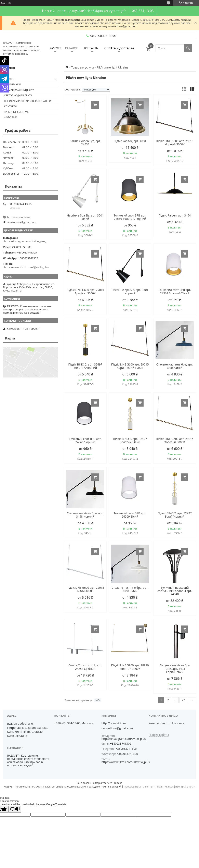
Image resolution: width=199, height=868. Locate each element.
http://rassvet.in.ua (19, 217)
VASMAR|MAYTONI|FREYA (19, 90)
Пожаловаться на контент (139, 787)
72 (183, 700)
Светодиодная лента (18, 95)
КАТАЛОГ (71, 48)
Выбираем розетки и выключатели (28, 101)
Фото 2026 (11, 117)
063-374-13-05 (143, 11)
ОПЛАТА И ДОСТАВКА (119, 48)
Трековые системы (17, 112)
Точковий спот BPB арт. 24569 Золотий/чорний (130, 217)
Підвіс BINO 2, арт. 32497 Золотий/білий (130, 441)
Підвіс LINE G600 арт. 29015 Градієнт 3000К (85, 292)
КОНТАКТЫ (91, 48)
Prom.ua (118, 783)
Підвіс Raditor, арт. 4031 (130, 141)
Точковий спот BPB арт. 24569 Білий (130, 515)
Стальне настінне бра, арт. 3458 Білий (130, 589)
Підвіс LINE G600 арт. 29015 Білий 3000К (85, 589)
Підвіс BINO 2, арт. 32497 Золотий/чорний (85, 366)
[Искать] (188, 48)
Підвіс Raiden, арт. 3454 (175, 215)
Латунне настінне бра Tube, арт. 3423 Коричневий (175, 669)
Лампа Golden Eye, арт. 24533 (85, 143)
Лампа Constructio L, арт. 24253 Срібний (85, 667)
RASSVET (55, 48)
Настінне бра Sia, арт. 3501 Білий (85, 217)
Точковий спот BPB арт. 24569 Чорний (85, 441)
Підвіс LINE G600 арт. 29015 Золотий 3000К (175, 441)
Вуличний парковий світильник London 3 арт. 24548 (175, 591)
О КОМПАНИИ (12, 84)
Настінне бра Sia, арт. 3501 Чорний (130, 292)
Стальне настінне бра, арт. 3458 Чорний (85, 515)
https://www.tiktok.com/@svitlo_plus (26, 267)
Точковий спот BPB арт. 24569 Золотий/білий (175, 292)
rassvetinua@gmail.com (22, 222)
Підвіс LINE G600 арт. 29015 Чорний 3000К (175, 143)
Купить (95, 105)
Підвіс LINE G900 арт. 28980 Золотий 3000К (130, 667)
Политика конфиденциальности (176, 787)
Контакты (11, 106)
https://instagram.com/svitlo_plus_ (25, 241)
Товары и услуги (82, 67)
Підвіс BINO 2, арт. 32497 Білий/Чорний (175, 515)
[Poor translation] (15, 809)
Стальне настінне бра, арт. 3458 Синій (175, 366)
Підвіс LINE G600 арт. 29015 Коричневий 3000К (130, 366)
